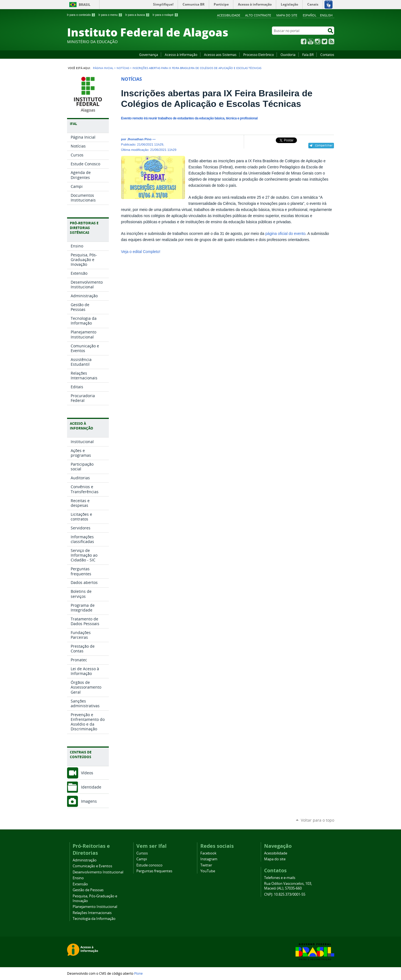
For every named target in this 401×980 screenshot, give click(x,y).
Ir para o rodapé (165, 15)
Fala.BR (308, 55)
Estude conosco (149, 865)
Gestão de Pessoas (88, 890)
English (326, 15)
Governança (149, 55)
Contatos (327, 55)
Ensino (78, 878)
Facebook (304, 41)
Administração (85, 860)
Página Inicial (103, 68)
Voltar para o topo (318, 820)
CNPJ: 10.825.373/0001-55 (285, 894)
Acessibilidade (229, 15)
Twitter (324, 41)
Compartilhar (324, 145)
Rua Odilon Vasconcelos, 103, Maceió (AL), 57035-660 (288, 886)
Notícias (123, 68)
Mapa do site (287, 15)
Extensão (80, 884)
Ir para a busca (137, 15)
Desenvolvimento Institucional (98, 872)
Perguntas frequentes (154, 871)
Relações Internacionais (92, 913)
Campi (142, 859)
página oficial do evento (285, 234)
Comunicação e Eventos (92, 866)
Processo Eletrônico (259, 55)
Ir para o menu (110, 15)
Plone (138, 973)
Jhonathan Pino (139, 139)
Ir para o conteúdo (81, 15)
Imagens (89, 801)
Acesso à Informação (181, 55)
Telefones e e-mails (280, 878)
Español (310, 15)
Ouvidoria (288, 55)
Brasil (85, 5)
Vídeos (87, 773)
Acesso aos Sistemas (220, 55)
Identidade (91, 787)
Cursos (142, 853)
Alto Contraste (258, 15)
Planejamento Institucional (95, 907)
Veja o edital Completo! (141, 252)
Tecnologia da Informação (94, 919)
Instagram (318, 41)
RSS (331, 41)
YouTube (311, 41)
